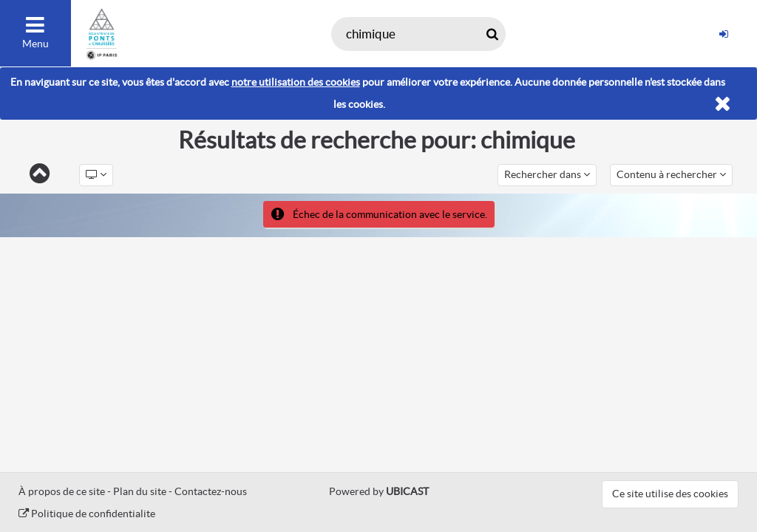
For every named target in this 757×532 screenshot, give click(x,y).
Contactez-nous (211, 491)
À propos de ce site (62, 491)
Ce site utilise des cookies (670, 494)
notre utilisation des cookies (296, 82)
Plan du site (140, 491)
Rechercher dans (547, 174)
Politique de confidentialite (87, 514)
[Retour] (40, 175)
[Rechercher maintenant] (492, 34)
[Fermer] (723, 105)
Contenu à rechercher (671, 174)
